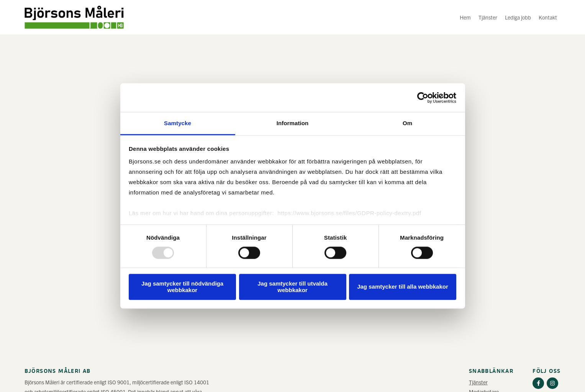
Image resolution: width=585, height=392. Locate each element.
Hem (465, 17)
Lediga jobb (518, 17)
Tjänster (488, 17)
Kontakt (548, 17)
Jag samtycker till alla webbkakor (403, 287)
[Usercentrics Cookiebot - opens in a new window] (423, 98)
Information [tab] (293, 123)
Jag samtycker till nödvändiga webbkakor (182, 287)
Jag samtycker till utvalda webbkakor (292, 287)
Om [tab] (407, 123)
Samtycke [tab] (178, 123)
